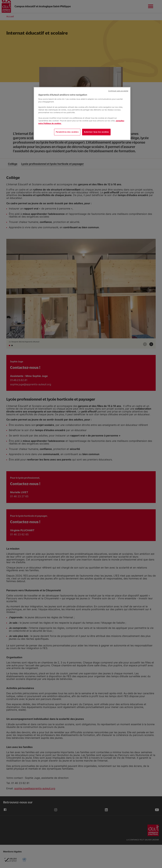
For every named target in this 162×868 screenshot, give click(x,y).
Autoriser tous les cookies (96, 132)
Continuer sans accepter (118, 91)
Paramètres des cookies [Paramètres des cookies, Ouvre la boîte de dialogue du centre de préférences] (67, 132)
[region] (82, 114)
